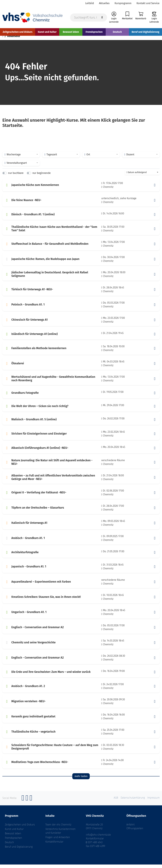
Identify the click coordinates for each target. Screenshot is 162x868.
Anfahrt (131, 828)
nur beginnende (42, 176)
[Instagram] (27, 803)
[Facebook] (23, 803)
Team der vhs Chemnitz (58, 828)
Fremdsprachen (13, 841)
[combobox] (21, 158)
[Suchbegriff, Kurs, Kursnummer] (89, 18)
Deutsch (9, 846)
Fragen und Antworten (58, 841)
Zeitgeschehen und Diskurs (20, 828)
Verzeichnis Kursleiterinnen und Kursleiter (60, 834)
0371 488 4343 (95, 846)
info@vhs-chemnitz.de (98, 838)
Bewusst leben (13, 837)
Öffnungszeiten (135, 832)
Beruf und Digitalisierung (19, 850)
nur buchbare (16, 176)
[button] (155, 189)
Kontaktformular (54, 845)
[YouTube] (31, 803)
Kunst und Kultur (14, 832)
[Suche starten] (102, 18)
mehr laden (81, 780)
